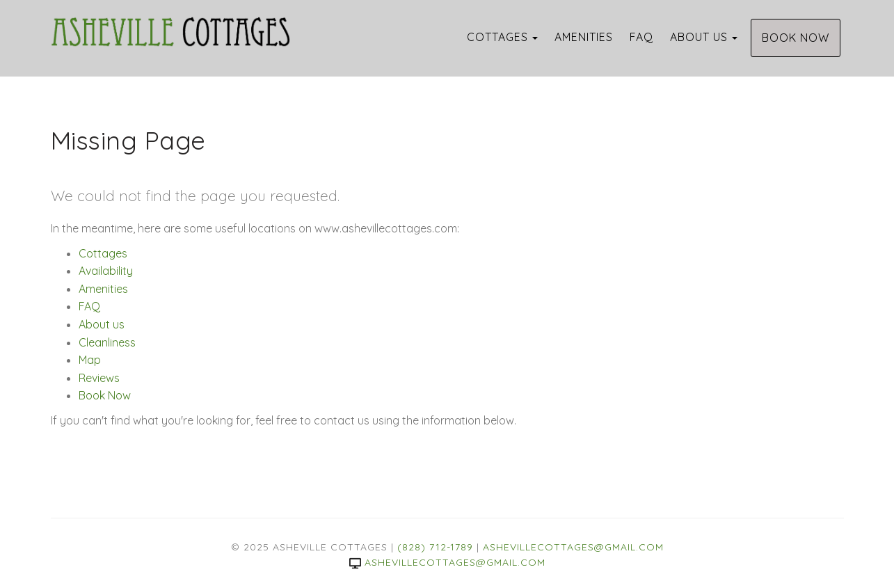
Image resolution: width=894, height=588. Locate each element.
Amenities (584, 37)
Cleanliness (107, 342)
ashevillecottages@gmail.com (573, 547)
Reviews (99, 378)
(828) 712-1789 (435, 547)
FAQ (641, 37)
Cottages (497, 37)
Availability (106, 271)
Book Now (796, 38)
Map (90, 360)
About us (699, 37)
